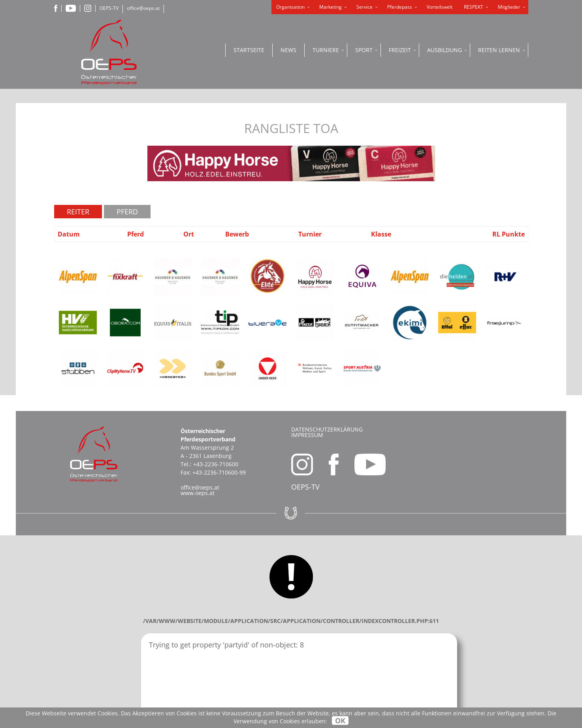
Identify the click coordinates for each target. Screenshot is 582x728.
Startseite (249, 50)
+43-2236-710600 (216, 464)
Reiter (78, 212)
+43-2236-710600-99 (219, 472)
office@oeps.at (143, 8)
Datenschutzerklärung (327, 429)
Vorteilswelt (440, 7)
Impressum (307, 435)
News (288, 50)
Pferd (127, 212)
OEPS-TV (109, 8)
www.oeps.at (198, 493)
